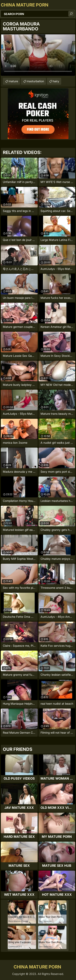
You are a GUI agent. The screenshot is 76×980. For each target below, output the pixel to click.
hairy (56, 81)
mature (13, 81)
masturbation (35, 81)
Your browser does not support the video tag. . (38, 55)
